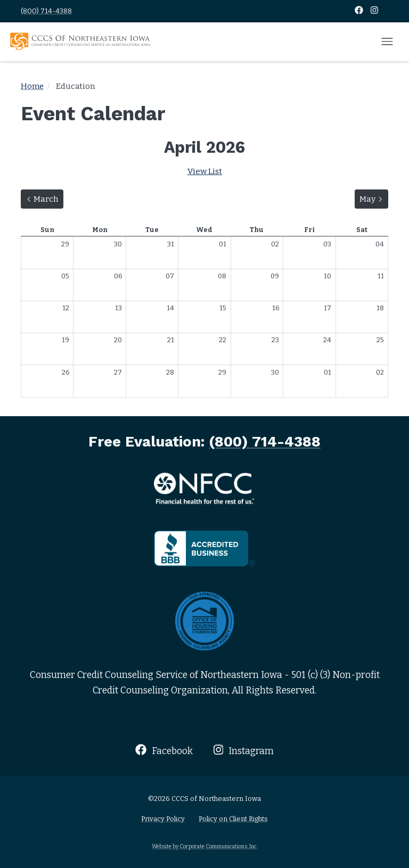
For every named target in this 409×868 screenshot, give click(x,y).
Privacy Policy (163, 819)
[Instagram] (374, 11)
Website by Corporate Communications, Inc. (205, 846)
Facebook (164, 750)
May (374, 198)
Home (32, 86)
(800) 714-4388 (46, 11)
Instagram (244, 750)
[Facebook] (360, 11)
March (44, 198)
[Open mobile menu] (387, 42)
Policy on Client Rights (233, 819)
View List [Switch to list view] (205, 171)
